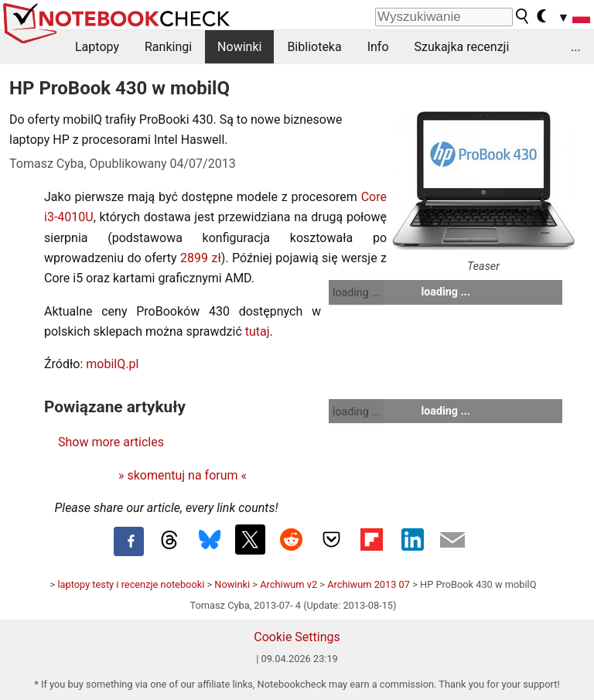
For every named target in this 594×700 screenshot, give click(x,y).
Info (378, 47)
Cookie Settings (297, 637)
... (576, 47)
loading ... (356, 292)
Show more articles (111, 442)
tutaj (258, 331)
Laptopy (97, 47)
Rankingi (168, 47)
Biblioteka (314, 47)
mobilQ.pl (112, 364)
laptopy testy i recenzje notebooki (131, 584)
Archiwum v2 (288, 584)
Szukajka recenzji (462, 47)
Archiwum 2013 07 (369, 584)
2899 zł (201, 258)
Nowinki (239, 47)
